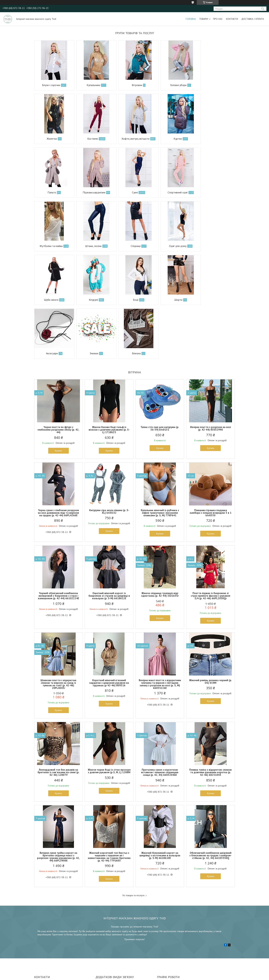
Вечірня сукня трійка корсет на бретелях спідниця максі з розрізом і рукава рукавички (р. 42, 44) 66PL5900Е (58, 803)
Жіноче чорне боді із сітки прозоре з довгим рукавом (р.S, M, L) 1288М (109, 717)
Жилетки (213, 85)
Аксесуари (51, 300)
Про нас (218, 19)
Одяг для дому (50, 246)
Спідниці (213, 192)
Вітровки (133, 85)
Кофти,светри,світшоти (91, 139)
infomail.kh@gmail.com (107, 935)
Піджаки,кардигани (213, 139)
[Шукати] (263, 9)
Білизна (132, 300)
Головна (191, 19)
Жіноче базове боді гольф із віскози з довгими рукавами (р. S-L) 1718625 (109, 376)
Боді (172, 246)
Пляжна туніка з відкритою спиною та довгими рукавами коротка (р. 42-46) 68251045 (210, 719)
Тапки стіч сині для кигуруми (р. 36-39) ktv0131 (160, 375)
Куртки (131, 139)
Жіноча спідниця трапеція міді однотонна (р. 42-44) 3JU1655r (160, 541)
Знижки (92, 300)
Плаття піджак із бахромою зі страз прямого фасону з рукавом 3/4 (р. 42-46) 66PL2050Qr (210, 542)
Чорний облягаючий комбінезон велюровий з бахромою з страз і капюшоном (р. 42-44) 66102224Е (59, 542)
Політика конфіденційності (159, 977)
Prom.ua (151, 974)
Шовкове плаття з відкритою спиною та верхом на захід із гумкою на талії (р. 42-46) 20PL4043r (58, 630)
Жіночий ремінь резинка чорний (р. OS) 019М (211, 628)
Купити (58, 397)
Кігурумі (131, 246)
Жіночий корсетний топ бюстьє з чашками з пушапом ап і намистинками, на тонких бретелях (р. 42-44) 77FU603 (109, 803)
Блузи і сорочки (50, 85)
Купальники (91, 85)
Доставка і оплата (253, 19)
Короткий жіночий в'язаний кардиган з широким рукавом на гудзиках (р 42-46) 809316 (109, 629)
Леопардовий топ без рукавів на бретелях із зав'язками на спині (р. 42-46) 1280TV (59, 719)
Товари (204, 19)
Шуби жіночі (91, 246)
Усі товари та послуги (133, 842)
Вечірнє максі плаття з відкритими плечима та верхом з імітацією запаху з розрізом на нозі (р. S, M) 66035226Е (160, 630)
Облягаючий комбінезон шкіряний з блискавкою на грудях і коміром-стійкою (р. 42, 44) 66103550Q (210, 802)
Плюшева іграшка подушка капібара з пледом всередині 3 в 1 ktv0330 (211, 459)
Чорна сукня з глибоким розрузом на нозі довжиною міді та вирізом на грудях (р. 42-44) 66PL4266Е (58, 459)
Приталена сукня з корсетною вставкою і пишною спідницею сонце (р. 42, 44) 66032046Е (160, 719)
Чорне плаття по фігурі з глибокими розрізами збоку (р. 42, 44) (58, 376)
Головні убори (173, 85)
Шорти (213, 246)
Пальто (173, 139)
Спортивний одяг (91, 192)
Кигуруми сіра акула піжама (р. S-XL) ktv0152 (109, 458)
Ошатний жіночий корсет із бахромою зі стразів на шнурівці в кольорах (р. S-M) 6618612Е (109, 542)
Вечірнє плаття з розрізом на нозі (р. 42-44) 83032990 (211, 375)
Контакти (232, 19)
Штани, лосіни (172, 192)
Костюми (50, 139)
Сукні (50, 192)
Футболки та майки (131, 192)
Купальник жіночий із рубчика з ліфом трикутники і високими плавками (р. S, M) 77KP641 (160, 459)
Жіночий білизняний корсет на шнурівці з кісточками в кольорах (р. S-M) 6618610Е (160, 802)
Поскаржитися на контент (132, 977)
